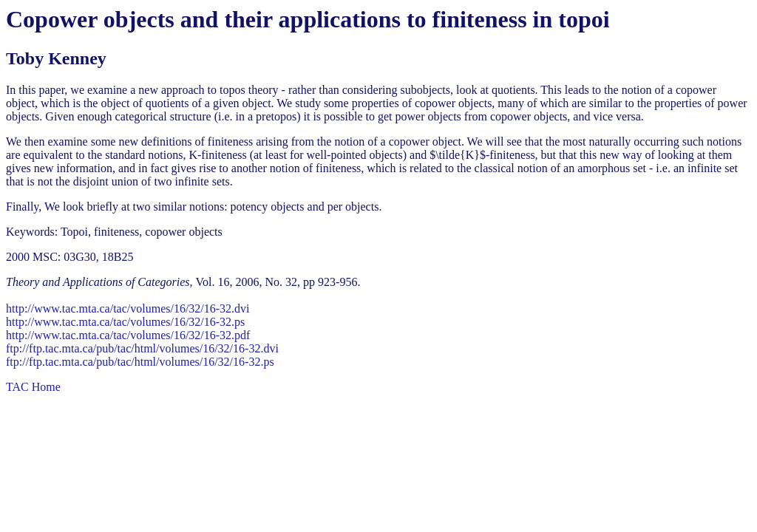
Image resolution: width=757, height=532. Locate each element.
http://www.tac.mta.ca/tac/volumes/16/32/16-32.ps (125, 322)
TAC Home (33, 387)
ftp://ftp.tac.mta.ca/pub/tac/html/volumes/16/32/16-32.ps (140, 362)
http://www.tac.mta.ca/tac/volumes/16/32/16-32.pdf (128, 335)
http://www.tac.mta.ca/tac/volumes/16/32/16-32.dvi (128, 308)
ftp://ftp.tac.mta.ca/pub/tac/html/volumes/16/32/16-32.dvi (142, 348)
